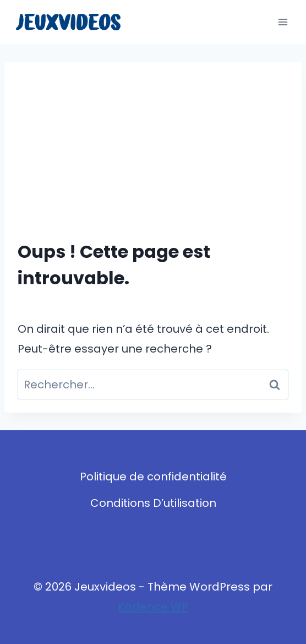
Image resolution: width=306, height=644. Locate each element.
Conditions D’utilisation (153, 503)
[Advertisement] (153, 158)
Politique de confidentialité (153, 477)
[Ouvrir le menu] (283, 22)
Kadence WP (153, 607)
